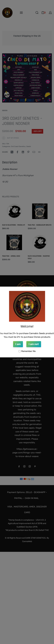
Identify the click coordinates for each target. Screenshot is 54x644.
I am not (34, 344)
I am (18, 344)
